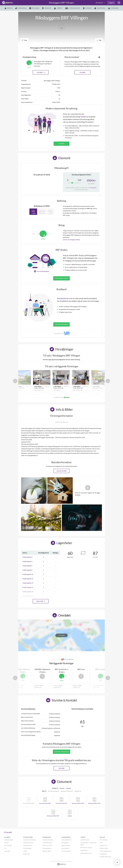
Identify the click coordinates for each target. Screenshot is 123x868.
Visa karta (62, 635)
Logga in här (62, 471)
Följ (99, 40)
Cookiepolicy (103, 854)
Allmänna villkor (104, 848)
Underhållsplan (27, 848)
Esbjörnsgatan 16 (28, 587)
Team (101, 843)
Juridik (25, 851)
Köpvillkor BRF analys (106, 857)
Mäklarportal (84, 850)
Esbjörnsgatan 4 (27, 561)
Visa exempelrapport (43, 271)
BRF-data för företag (86, 848)
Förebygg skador (47, 848)
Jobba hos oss (104, 845)
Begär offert (27, 854)
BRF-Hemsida (8, 845)
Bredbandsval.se (64, 298)
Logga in (111, 3)
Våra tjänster (99, 3)
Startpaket (7, 851)
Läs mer (41, 72)
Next (108, 381)
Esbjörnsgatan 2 (27, 557)
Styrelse (69, 788)
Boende (62, 788)
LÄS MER (82, 72)
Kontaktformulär (62, 752)
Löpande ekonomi (28, 843)
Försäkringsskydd (47, 843)
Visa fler (41, 601)
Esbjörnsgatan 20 (28, 596)
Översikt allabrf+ (9, 840)
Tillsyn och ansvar (47, 845)
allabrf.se (85, 117)
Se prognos (93, 188)
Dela (24, 40)
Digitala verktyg (28, 845)
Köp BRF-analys (85, 840)
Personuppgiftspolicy (106, 851)
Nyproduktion (65, 848)
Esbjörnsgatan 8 (27, 570)
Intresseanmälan (66, 851)
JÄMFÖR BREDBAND (62, 324)
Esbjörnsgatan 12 (28, 579)
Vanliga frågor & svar (86, 853)
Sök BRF (8, 832)
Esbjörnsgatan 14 (28, 583)
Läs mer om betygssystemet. (72, 240)
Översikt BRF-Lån (66, 840)
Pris (5, 848)
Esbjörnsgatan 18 (28, 592)
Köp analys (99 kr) (62, 278)
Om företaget (104, 840)
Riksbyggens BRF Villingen (62, 3)
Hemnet (6, 843)
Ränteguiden (65, 843)
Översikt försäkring (48, 840)
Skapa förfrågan (47, 851)
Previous (15, 381)
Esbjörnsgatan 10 (28, 574)
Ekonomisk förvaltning (29, 840)
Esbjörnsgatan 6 (27, 566)
